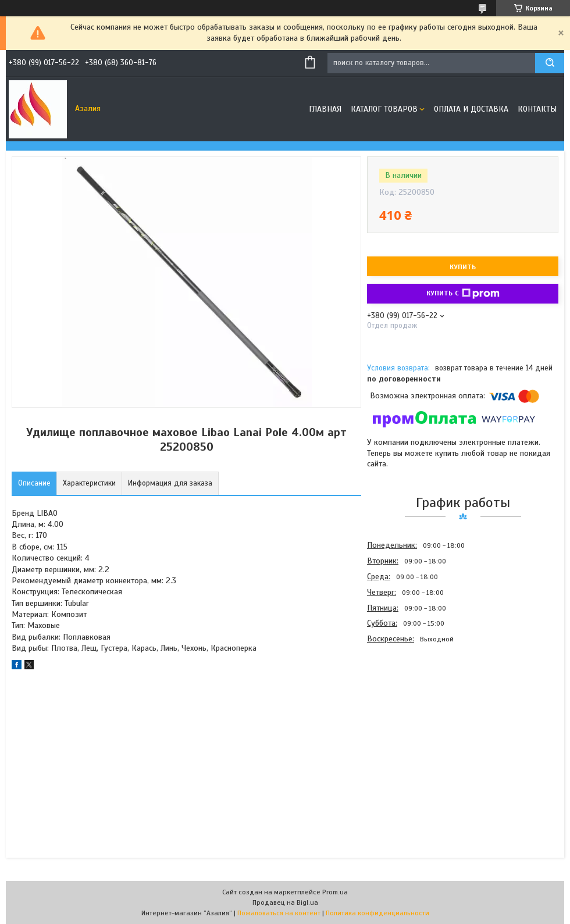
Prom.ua (335, 892)
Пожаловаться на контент (279, 913)
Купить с (463, 294)
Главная (325, 109)
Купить (463, 267)
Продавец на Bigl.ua (285, 902)
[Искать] (550, 63)
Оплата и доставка (471, 109)
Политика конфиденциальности (377, 913)
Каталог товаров (384, 109)
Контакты (537, 109)
